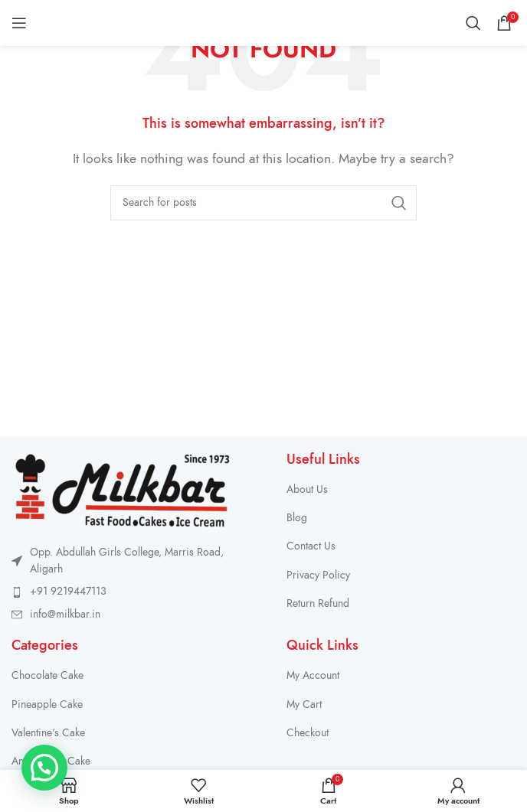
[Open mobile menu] (19, 23)
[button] (44, 768)
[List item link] (134, 592)
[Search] (473, 23)
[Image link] (123, 489)
